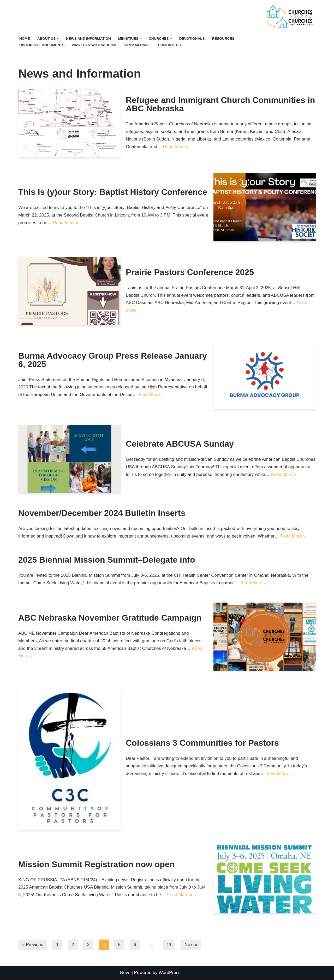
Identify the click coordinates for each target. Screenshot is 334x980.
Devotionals (192, 39)
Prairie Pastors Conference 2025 (190, 272)
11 (169, 945)
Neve (125, 973)
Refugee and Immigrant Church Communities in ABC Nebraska (220, 104)
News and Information (89, 39)
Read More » (176, 147)
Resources (224, 39)
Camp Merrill (138, 45)
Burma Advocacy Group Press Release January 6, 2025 (113, 360)
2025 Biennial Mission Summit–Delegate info (107, 560)
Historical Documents (42, 45)
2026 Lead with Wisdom (94, 45)
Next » (191, 945)
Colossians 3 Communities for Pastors (202, 743)
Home (25, 39)
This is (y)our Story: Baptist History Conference (113, 192)
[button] (58, 39)
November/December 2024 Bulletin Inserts (102, 513)
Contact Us (170, 45)
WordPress (170, 973)
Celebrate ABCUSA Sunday (180, 440)
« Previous (33, 945)
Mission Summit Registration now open (96, 864)
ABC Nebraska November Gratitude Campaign (110, 618)
